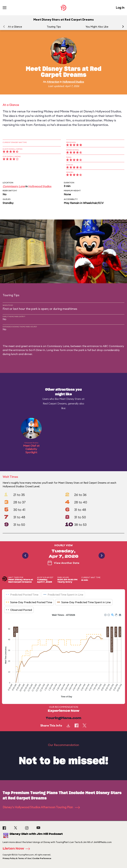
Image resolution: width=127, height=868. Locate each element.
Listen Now (17, 849)
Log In (120, 8)
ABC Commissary (113, 346)
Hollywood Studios (73, 82)
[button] (123, 27)
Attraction (53, 82)
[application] (63, 656)
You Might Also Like (97, 27)
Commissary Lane (14, 186)
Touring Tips (54, 27)
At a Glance (15, 27)
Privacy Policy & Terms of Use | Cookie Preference (27, 858)
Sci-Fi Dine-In (37, 350)
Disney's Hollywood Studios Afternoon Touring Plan (41, 807)
